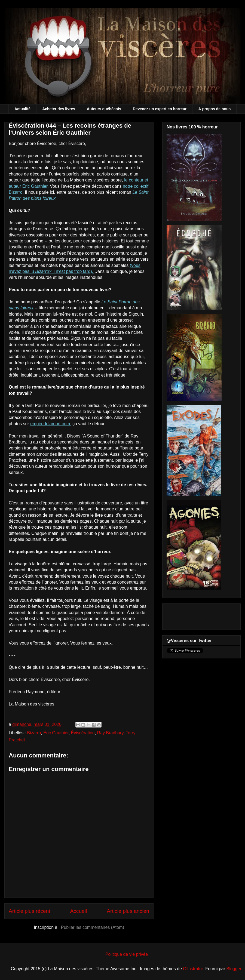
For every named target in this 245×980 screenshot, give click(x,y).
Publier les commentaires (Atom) (93, 927)
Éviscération (83, 733)
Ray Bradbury (110, 733)
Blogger (234, 969)
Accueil (78, 911)
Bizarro (34, 733)
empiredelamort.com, (51, 424)
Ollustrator (193, 969)
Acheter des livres (59, 109)
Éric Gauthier (56, 733)
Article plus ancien (128, 911)
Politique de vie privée (127, 954)
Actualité (22, 109)
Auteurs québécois (104, 109)
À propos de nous (214, 109)
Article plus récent (30, 911)
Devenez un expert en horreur (160, 109)
